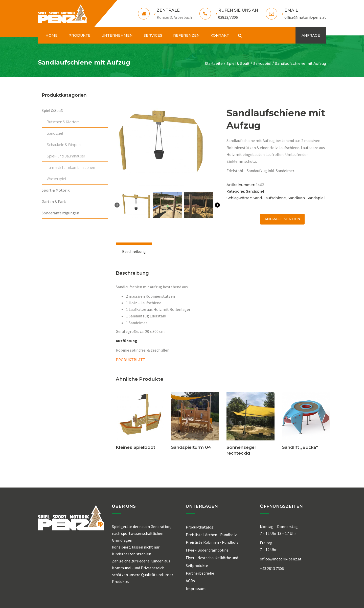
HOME (52, 35)
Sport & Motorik (56, 190)
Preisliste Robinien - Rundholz (212, 542)
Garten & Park (54, 201)
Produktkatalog (200, 527)
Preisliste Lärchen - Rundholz (211, 535)
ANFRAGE (311, 35)
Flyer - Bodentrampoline (207, 550)
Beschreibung (134, 251)
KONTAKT (220, 35)
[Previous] (117, 206)
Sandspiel (262, 64)
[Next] (217, 206)
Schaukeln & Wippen (64, 145)
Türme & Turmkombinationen (71, 167)
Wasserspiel (56, 179)
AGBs (190, 581)
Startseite (214, 64)
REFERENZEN (186, 35)
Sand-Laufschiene (269, 198)
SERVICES (153, 35)
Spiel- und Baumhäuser (66, 156)
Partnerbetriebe (200, 573)
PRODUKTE (79, 35)
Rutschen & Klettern (63, 122)
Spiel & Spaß (238, 64)
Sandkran (296, 198)
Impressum (196, 589)
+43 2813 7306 (272, 569)
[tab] (134, 251)
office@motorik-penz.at (305, 17)
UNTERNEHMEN (117, 35)
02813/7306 (228, 17)
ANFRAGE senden (282, 219)
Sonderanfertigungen (60, 213)
